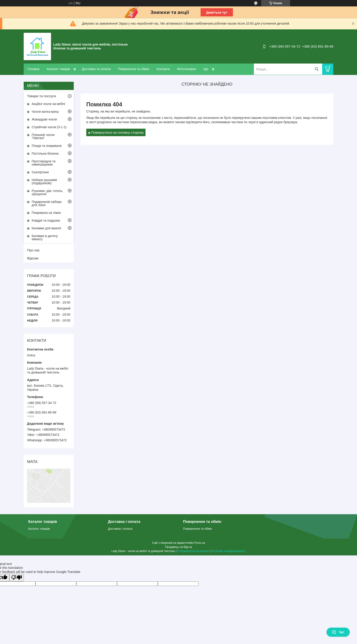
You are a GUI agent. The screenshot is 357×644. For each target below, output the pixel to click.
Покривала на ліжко (46, 213)
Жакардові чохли (44, 119)
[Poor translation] (17, 578)
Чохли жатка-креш (45, 112)
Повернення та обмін (134, 69)
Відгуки (33, 258)
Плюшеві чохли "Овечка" (43, 136)
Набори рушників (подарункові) (44, 181)
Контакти (163, 69)
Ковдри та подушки (46, 220)
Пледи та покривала (47, 146)
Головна (33, 69)
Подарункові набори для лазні (47, 203)
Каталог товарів (58, 69)
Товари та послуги (42, 96)
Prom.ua (200, 543)
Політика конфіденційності (229, 551)
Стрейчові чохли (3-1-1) (49, 127)
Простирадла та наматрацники (44, 163)
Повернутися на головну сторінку (117, 132)
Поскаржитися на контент (194, 551)
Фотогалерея (187, 69)
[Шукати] (317, 69)
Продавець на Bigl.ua (178, 547)
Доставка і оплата (120, 529)
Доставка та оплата (96, 69)
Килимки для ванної (46, 228)
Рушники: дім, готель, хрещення (47, 192)
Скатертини (40, 172)
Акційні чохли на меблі (48, 104)
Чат (338, 632)
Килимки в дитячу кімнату (45, 238)
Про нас (33, 250)
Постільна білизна (45, 153)
